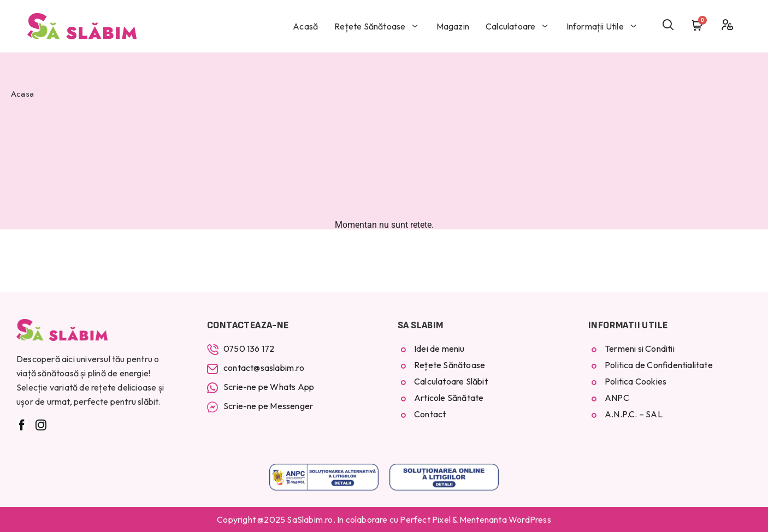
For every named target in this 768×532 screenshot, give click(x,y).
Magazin (453, 26)
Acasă (305, 26)
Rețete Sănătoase (377, 26)
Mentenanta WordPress (505, 519)
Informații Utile (602, 26)
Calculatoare (518, 26)
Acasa (22, 94)
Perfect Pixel (425, 519)
